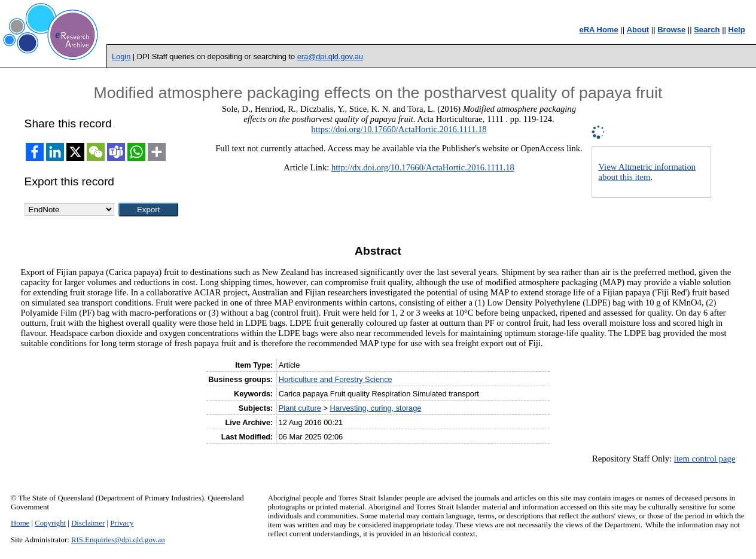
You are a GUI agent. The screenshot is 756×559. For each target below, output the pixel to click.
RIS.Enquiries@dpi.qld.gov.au (118, 540)
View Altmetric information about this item (647, 172)
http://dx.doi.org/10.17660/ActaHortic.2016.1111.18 (423, 167)
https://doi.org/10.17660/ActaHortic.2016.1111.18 (399, 129)
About (638, 30)
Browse (671, 30)
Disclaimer (88, 523)
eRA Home (598, 30)
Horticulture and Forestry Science (336, 379)
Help (737, 30)
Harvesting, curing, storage (375, 408)
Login (121, 56)
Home (20, 523)
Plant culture (300, 408)
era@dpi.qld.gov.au (330, 56)
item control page (705, 459)
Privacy (122, 523)
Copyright (50, 523)
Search (707, 30)
